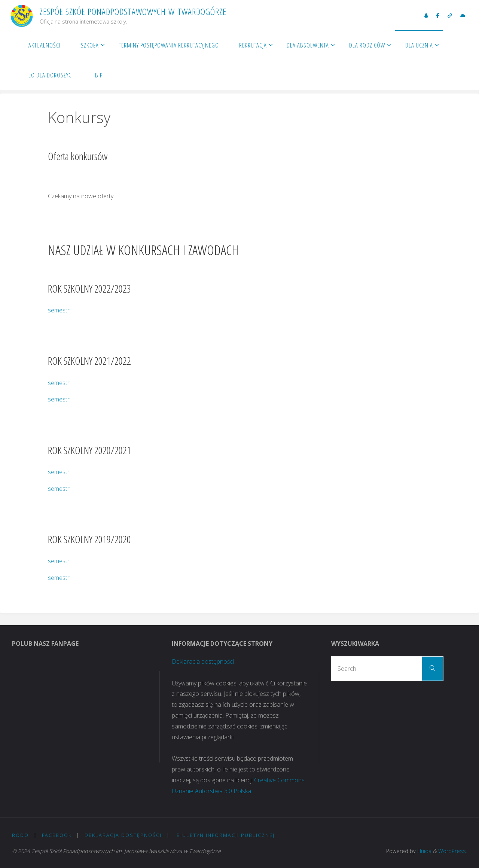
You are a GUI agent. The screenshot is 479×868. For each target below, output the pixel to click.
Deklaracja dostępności (203, 661)
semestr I (60, 310)
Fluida (424, 851)
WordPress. (453, 851)
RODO (20, 835)
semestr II (61, 383)
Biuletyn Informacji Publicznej (226, 835)
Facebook (57, 835)
